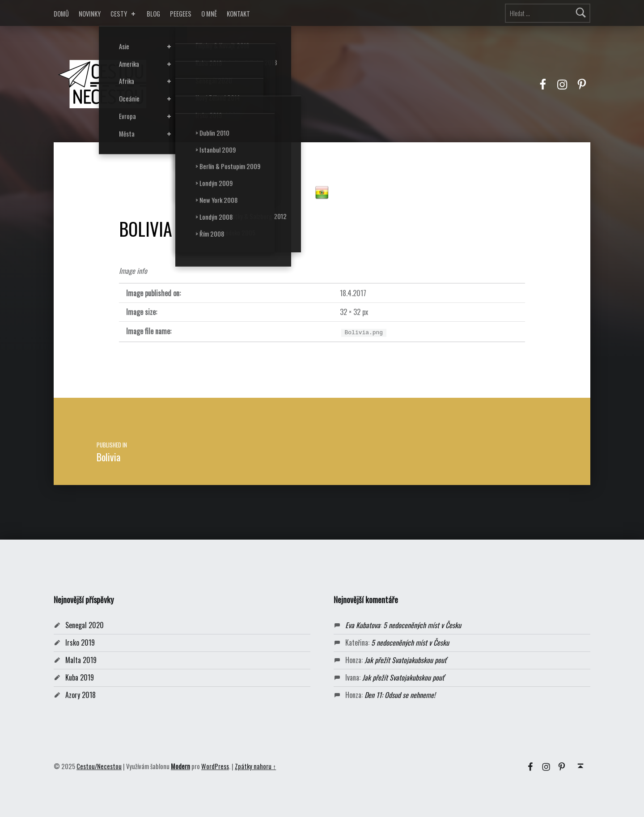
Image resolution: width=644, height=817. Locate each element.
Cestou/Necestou (99, 766)
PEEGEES (181, 14)
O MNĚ (209, 14)
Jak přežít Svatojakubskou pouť (405, 660)
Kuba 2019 (80, 677)
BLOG (153, 14)
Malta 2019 (81, 660)
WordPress (215, 766)
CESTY (124, 14)
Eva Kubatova (363, 625)
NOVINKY (90, 14)
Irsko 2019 (80, 643)
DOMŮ (61, 14)
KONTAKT (238, 14)
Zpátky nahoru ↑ (255, 766)
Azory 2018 (80, 695)
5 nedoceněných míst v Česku (422, 625)
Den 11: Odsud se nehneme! (400, 695)
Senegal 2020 (85, 625)
